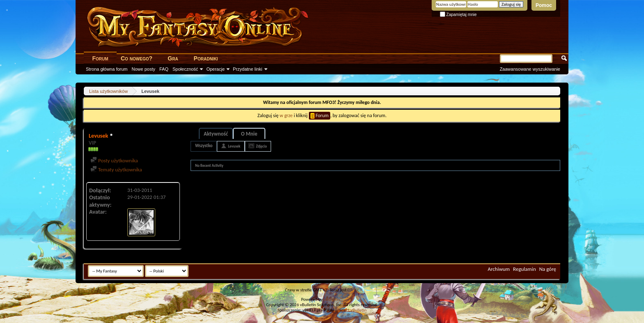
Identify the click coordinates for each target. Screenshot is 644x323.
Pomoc (544, 5)
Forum (100, 58)
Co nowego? (137, 58)
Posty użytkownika (114, 160)
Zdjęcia (261, 146)
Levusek (234, 146)
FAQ (164, 69)
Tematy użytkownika (116, 170)
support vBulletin (351, 310)
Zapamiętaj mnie (458, 15)
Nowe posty (144, 69)
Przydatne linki (248, 69)
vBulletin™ (333, 299)
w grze (286, 115)
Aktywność (216, 134)
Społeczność (185, 69)
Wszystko (204, 146)
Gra (173, 58)
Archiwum (499, 269)
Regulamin (524, 269)
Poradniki (206, 58)
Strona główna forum (107, 69)
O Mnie (249, 134)
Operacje (215, 69)
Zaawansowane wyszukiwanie (530, 69)
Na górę (548, 269)
